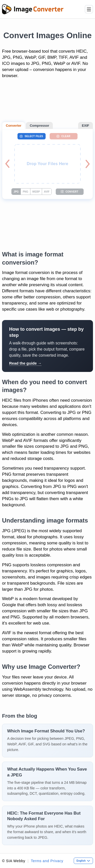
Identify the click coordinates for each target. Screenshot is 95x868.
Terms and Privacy (47, 861)
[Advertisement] (48, 103)
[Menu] (89, 9)
